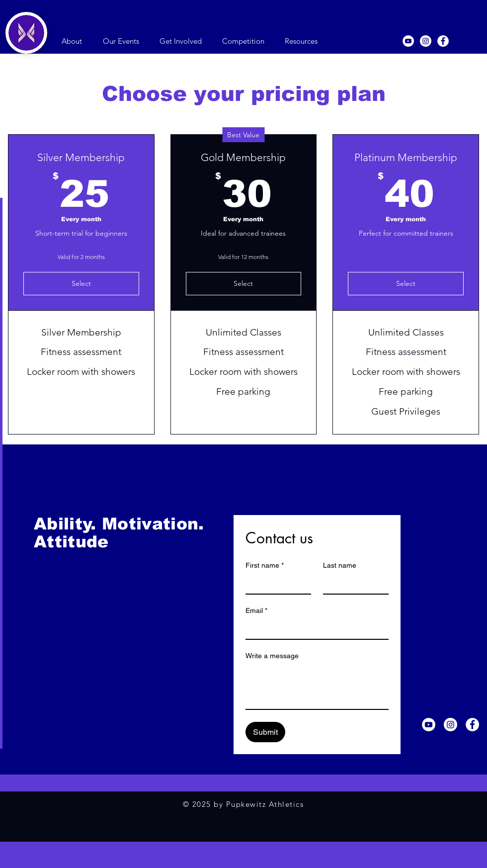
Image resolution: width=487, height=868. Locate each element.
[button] (72, 41)
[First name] (275, 584)
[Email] (314, 629)
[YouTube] (408, 41)
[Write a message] (317, 687)
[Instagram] (426, 41)
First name (265, 565)
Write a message (272, 656)
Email (256, 611)
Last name (340, 565)
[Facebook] (443, 41)
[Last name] (353, 584)
